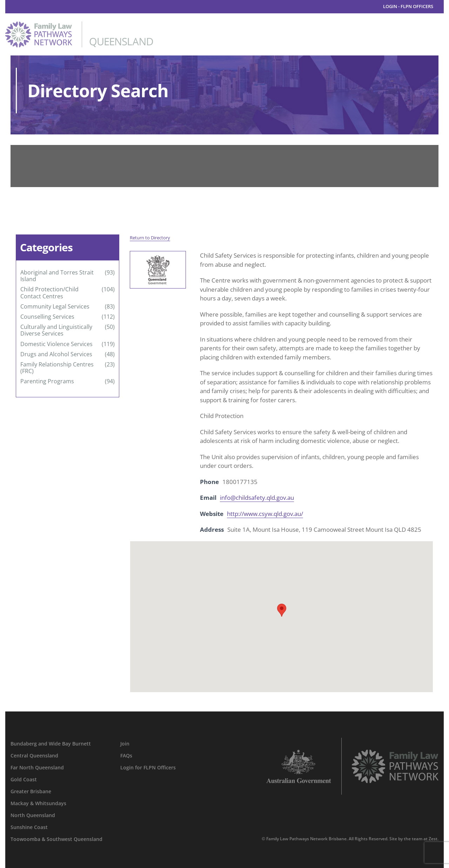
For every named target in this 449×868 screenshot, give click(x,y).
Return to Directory (150, 238)
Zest (433, 839)
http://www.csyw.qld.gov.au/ (265, 514)
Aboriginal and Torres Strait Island (57, 276)
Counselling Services (47, 317)
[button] (282, 610)
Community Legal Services (55, 307)
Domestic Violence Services (56, 344)
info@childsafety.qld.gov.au (257, 498)
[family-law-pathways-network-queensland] (79, 24)
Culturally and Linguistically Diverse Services (56, 330)
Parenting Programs (47, 381)
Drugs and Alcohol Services (56, 354)
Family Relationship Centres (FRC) (57, 368)
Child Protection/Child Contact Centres (49, 293)
